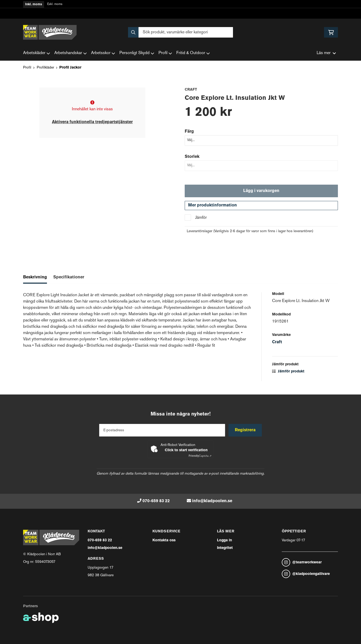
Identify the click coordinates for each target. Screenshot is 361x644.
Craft (277, 343)
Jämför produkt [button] (288, 373)
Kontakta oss (164, 540)
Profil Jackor (70, 68)
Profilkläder (45, 68)
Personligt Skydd (137, 53)
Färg (189, 132)
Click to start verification (186, 450)
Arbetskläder (37, 53)
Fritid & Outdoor (193, 53)
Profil (165, 53)
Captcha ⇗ (200, 456)
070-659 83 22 (156, 501)
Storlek (192, 157)
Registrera (246, 430)
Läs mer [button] (326, 53)
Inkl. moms (34, 4)
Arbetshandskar (71, 53)
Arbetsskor (103, 53)
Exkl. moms (55, 4)
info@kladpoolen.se (212, 501)
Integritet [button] (225, 548)
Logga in (224, 540)
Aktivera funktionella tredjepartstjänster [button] (92, 122)
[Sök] (181, 32)
